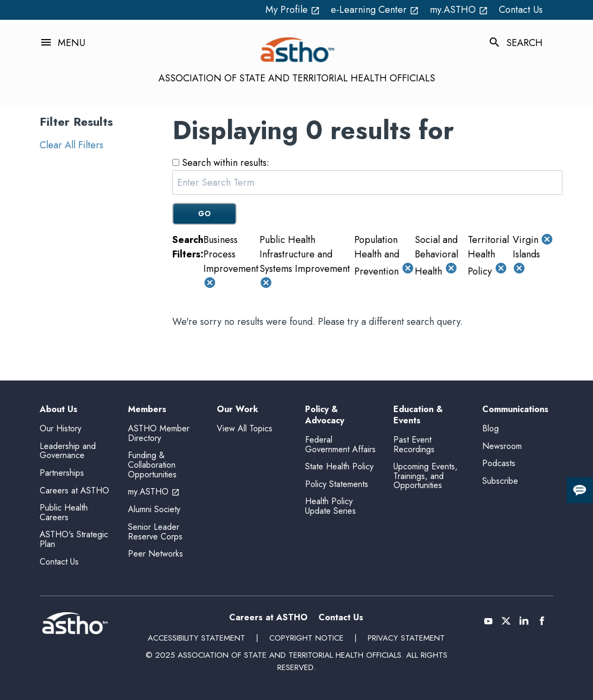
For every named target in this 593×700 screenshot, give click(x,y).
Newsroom (502, 446)
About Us (59, 410)
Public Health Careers (64, 512)
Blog (491, 428)
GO (205, 214)
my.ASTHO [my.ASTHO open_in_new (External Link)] (459, 10)
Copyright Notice (306, 638)
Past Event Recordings (414, 444)
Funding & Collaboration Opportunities (152, 465)
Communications (515, 410)
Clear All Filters (71, 145)
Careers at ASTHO (74, 490)
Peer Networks (155, 554)
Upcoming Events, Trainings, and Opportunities (425, 476)
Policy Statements (337, 484)
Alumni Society (154, 509)
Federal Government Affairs (340, 444)
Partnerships (62, 473)
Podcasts (499, 463)
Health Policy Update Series (330, 506)
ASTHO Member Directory (159, 433)
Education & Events (418, 415)
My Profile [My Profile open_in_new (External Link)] (293, 10)
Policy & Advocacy (325, 415)
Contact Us (521, 10)
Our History (60, 428)
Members (147, 410)
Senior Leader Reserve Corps (155, 532)
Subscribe (500, 481)
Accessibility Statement (196, 638)
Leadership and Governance (68, 451)
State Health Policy (339, 466)
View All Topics (245, 428)
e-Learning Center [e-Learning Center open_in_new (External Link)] (375, 10)
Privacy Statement (406, 638)
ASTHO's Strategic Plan (74, 539)
